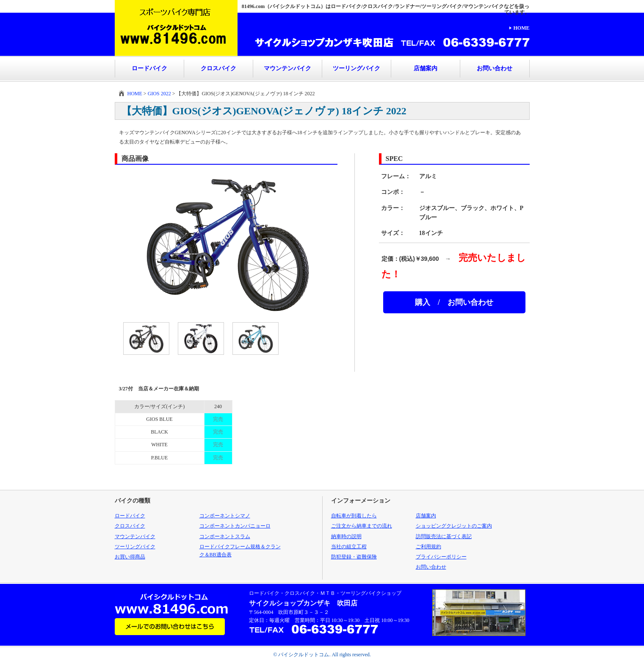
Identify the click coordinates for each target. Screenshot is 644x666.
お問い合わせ (495, 68)
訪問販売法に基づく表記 (444, 536)
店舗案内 (426, 68)
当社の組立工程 (349, 547)
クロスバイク (218, 68)
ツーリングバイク (357, 68)
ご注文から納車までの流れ (362, 526)
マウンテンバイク (287, 68)
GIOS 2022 (159, 94)
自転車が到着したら (354, 516)
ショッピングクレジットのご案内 (454, 526)
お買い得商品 (130, 557)
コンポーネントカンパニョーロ (235, 526)
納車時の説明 (346, 536)
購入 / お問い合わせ (454, 302)
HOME (522, 28)
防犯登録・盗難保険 (354, 557)
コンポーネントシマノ (225, 516)
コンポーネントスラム (225, 536)
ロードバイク (149, 68)
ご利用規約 (428, 547)
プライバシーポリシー (441, 557)
